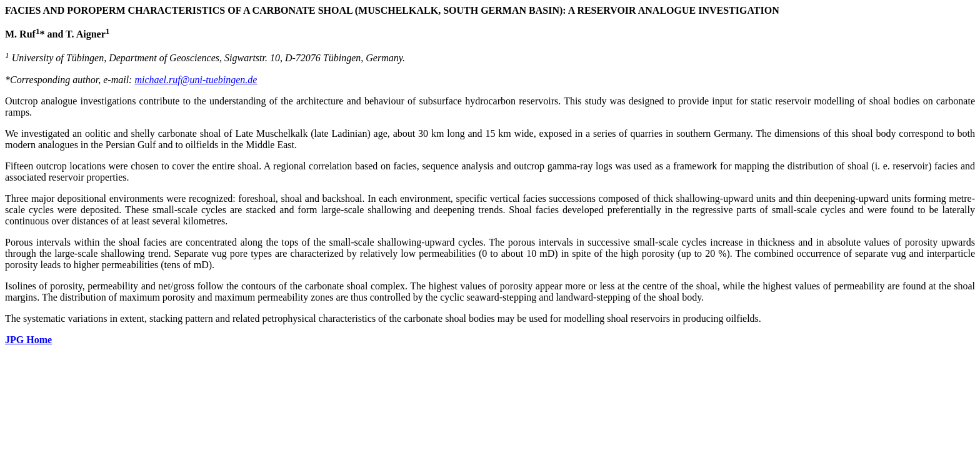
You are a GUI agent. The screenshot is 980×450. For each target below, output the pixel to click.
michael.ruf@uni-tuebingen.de (196, 80)
